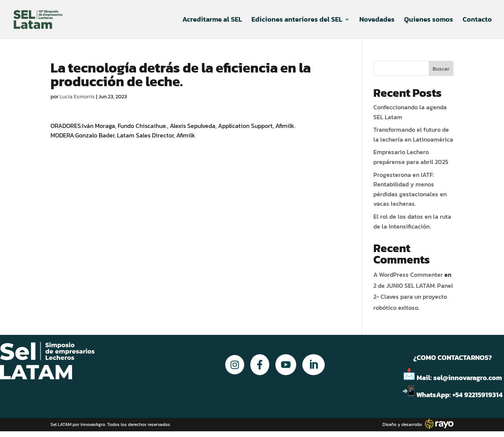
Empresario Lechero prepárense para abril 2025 (411, 157)
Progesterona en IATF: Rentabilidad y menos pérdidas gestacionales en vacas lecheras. (410, 189)
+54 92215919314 (478, 395)
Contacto (477, 21)
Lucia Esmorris (77, 97)
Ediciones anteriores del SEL (297, 21)
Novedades (377, 21)
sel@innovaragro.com (468, 378)
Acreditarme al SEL (212, 21)
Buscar (441, 69)
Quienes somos (429, 21)
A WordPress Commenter (408, 275)
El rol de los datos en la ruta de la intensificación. (412, 221)
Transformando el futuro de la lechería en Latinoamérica (413, 134)
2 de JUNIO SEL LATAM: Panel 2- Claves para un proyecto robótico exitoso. (413, 297)
